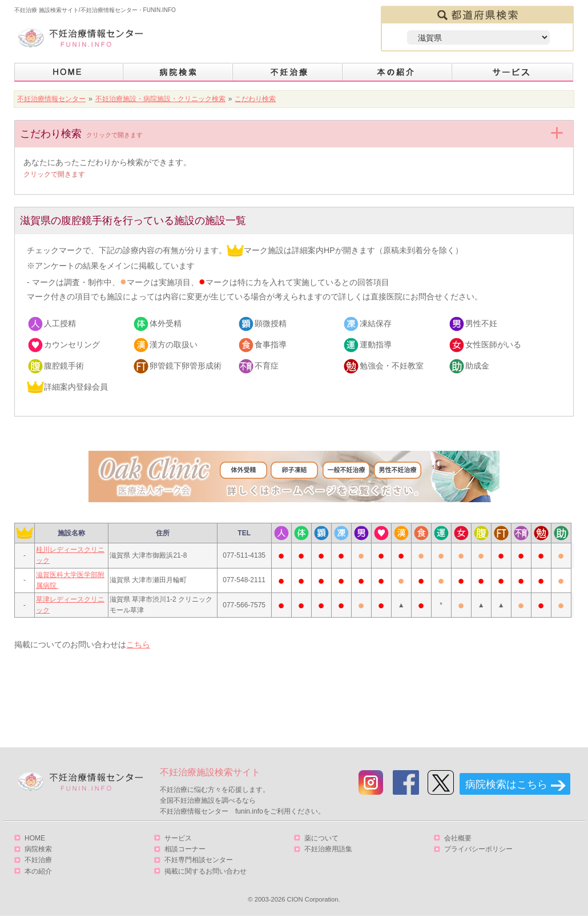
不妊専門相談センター (199, 860)
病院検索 (178, 72)
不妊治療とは (288, 72)
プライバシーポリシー (478, 849)
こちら (138, 644)
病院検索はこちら (506, 784)
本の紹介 (397, 72)
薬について (321, 838)
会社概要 (458, 838)
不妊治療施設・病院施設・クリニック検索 (160, 99)
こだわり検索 (255, 99)
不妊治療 (38, 860)
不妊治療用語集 (328, 849)
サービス (513, 72)
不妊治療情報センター (51, 99)
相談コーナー (185, 849)
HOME (69, 72)
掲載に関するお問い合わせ (206, 871)
